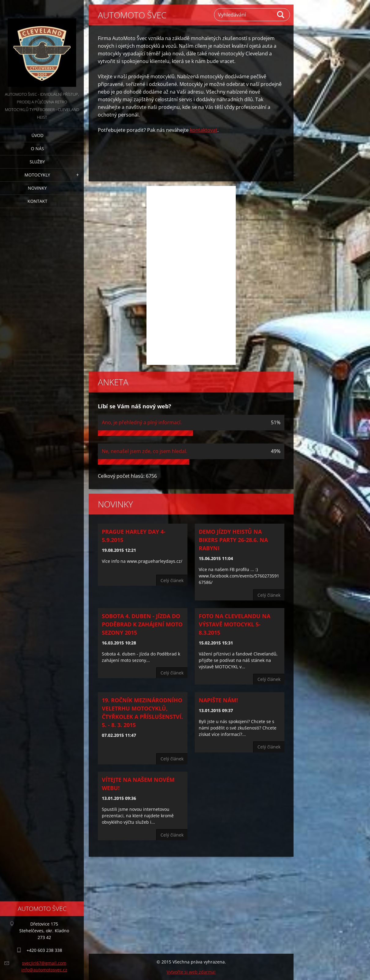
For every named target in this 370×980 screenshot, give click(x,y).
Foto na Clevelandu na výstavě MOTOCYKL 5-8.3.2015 (235, 624)
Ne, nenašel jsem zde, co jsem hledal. (144, 451)
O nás (37, 148)
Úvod (37, 135)
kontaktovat (204, 130)
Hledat (281, 15)
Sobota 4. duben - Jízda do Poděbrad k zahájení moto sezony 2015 (142, 624)
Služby (37, 162)
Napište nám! (218, 700)
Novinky (37, 188)
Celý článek (172, 580)
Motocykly (37, 175)
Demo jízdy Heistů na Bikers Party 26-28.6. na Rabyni (233, 540)
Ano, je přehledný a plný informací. (142, 422)
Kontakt (37, 201)
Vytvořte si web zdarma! (191, 972)
